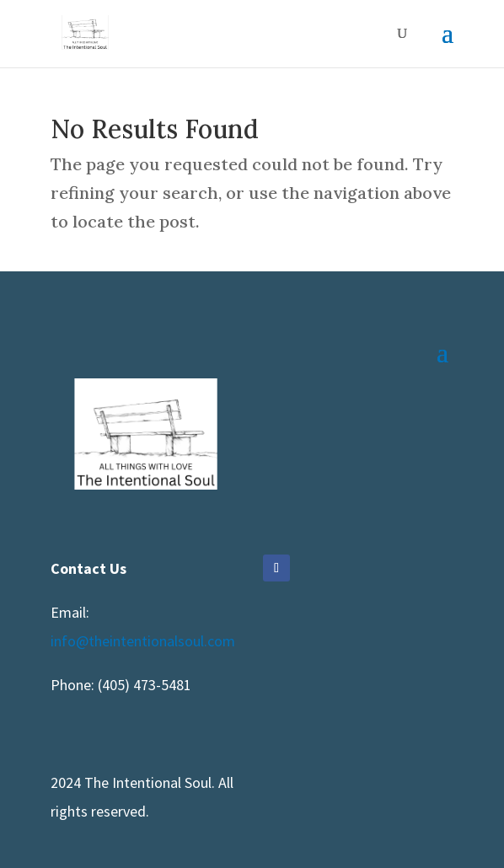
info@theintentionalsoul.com (143, 641)
